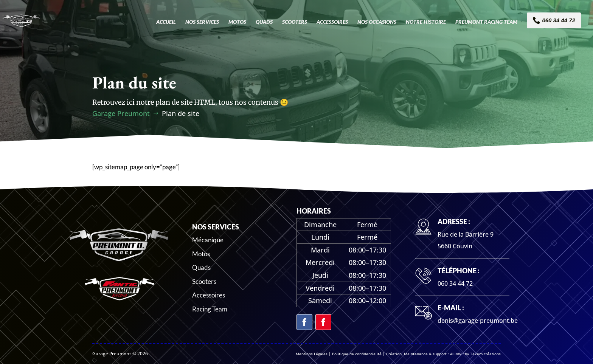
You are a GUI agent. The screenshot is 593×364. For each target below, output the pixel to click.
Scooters (204, 281)
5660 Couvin (455, 246)
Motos (201, 254)
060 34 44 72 (455, 283)
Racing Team (210, 309)
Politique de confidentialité (357, 354)
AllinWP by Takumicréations (475, 354)
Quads (201, 267)
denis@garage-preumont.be (478, 321)
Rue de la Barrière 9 (466, 234)
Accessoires (209, 295)
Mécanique (208, 240)
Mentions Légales (312, 354)
